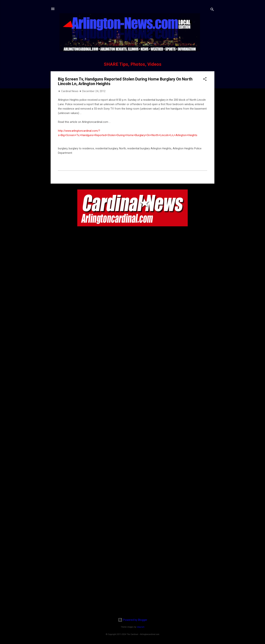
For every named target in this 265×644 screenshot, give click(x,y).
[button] (205, 80)
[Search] (212, 10)
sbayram (141, 627)
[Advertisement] (132, 591)
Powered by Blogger (133, 620)
